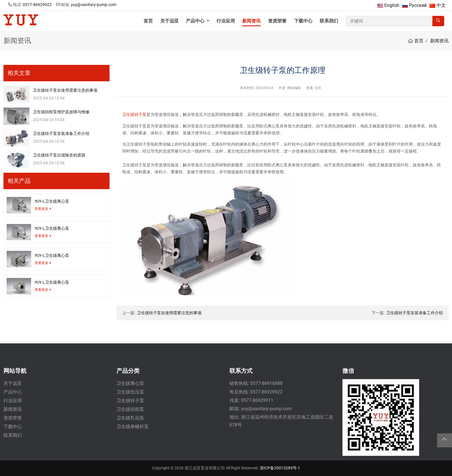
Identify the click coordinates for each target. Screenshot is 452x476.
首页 (148, 21)
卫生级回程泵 (130, 409)
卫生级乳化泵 (130, 418)
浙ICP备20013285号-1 (280, 468)
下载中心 (303, 21)
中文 (441, 5)
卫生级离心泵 (130, 383)
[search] (438, 21)
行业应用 (226, 21)
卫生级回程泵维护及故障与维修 (61, 112)
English (392, 5)
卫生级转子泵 (134, 114)
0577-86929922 (37, 5)
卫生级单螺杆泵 (133, 427)
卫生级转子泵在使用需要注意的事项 (169, 313)
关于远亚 (169, 21)
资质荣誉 (277, 21)
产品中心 (195, 21)
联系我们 (329, 21)
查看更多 (42, 209)
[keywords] (389, 21)
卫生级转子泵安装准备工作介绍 (415, 313)
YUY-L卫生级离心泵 (52, 201)
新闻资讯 (251, 21)
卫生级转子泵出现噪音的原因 (59, 155)
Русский (418, 5)
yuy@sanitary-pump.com (94, 5)
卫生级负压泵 (130, 392)
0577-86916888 (266, 383)
